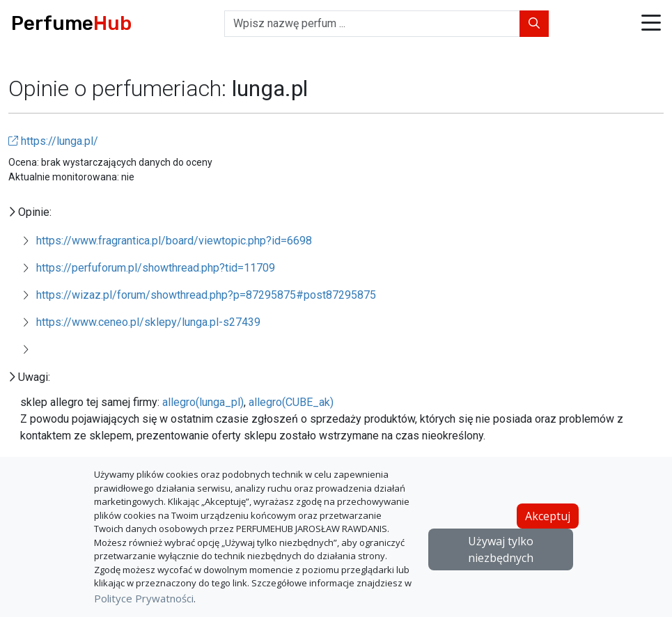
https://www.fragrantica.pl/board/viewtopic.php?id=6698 (174, 241)
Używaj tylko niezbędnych (501, 549)
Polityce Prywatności (144, 598)
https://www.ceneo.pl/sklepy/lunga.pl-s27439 (148, 322)
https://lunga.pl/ (53, 141)
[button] (651, 24)
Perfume (71, 23)
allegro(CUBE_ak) (291, 402)
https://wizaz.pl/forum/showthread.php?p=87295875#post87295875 (206, 295)
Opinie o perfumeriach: (120, 88)
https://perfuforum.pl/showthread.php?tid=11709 (156, 268)
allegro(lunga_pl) (203, 402)
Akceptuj (548, 516)
